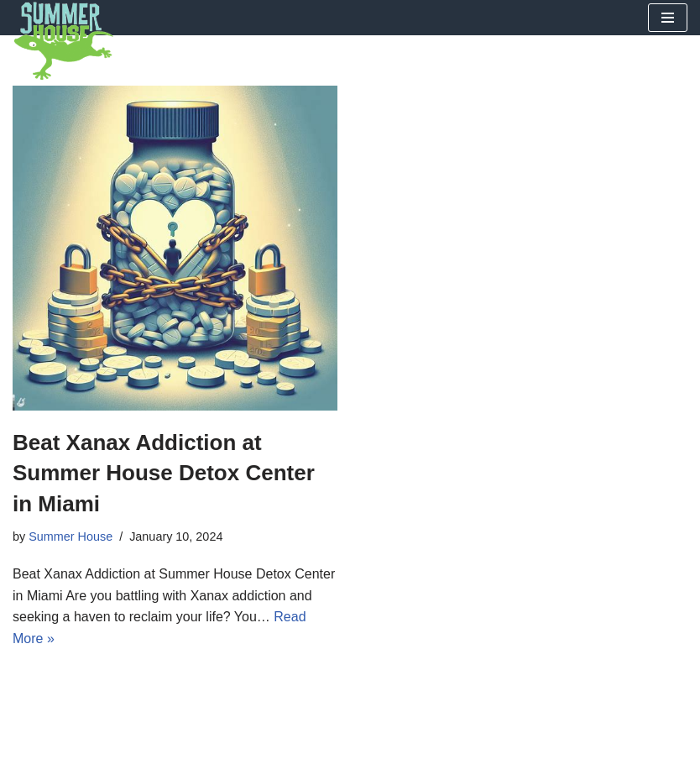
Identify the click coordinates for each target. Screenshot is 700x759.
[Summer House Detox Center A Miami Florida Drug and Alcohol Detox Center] (63, 42)
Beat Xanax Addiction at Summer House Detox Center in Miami (164, 473)
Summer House (71, 537)
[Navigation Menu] (668, 18)
